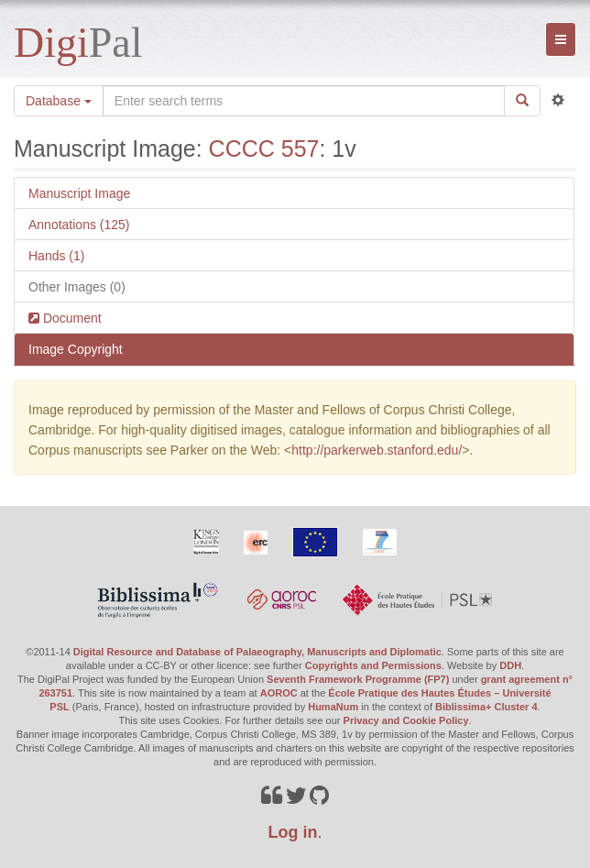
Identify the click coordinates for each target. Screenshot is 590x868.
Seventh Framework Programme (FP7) (358, 679)
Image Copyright (76, 349)
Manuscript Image (79, 193)
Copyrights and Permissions (373, 665)
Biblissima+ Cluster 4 (486, 707)
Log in (293, 832)
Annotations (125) (79, 225)
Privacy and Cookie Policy (406, 720)
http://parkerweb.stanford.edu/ (377, 450)
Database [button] (59, 101)
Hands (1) (56, 256)
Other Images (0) (77, 287)
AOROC (279, 693)
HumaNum (333, 707)
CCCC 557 (264, 148)
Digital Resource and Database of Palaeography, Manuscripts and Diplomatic (257, 652)
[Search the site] (304, 101)
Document (71, 318)
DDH (510, 665)
